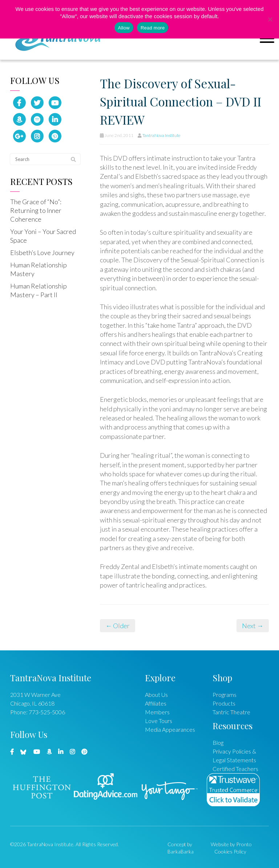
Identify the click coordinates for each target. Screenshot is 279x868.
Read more (153, 28)
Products (224, 703)
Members (157, 712)
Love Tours (159, 721)
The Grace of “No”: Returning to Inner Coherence (36, 210)
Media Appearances (170, 729)
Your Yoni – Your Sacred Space (43, 236)
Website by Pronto (231, 844)
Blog (218, 742)
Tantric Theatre (231, 712)
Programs (225, 695)
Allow (124, 28)
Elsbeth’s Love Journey (42, 253)
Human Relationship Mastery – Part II (39, 290)
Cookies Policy (230, 851)
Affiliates (156, 703)
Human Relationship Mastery (39, 269)
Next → (253, 626)
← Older (118, 626)
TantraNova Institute (161, 135)
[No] (270, 19)
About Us (156, 695)
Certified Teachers (235, 769)
